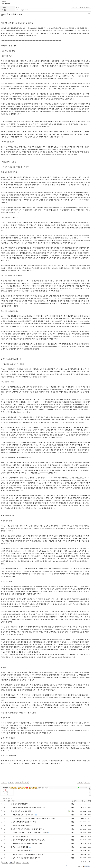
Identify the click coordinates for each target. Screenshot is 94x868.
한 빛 (17, 7)
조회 (89, 801)
